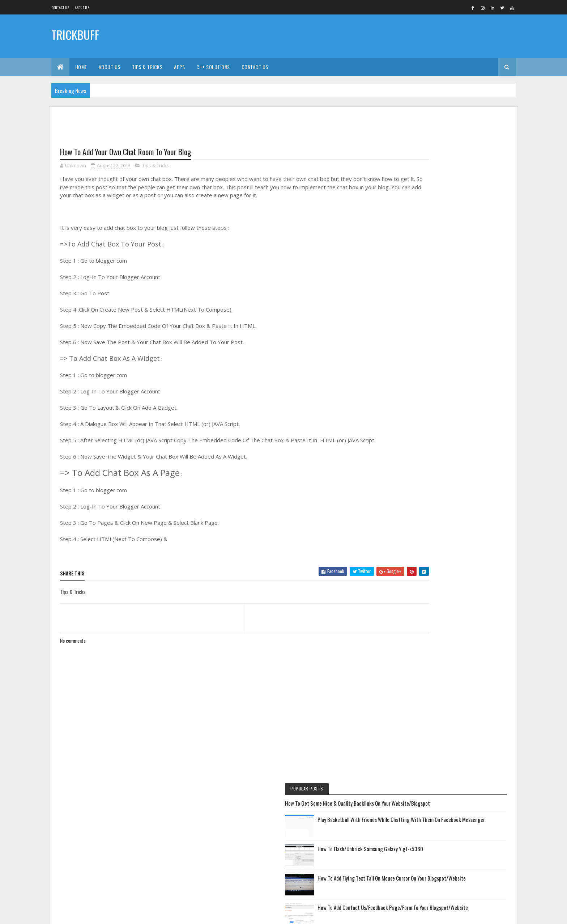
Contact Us (60, 7)
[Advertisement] (384, 36)
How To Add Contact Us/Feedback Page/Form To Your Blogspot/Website (471, 267)
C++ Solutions (213, 67)
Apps (179, 67)
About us (82, 7)
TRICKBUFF (75, 35)
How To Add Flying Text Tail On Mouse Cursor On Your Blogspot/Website (468, 234)
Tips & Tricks (147, 67)
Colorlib (88, 914)
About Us (110, 67)
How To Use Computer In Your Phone (442, 423)
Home (81, 67)
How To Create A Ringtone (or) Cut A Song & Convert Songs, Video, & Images (469, 368)
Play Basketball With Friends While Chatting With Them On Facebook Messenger (468, 171)
